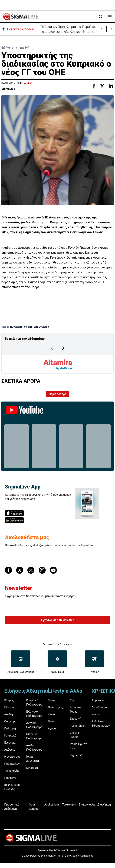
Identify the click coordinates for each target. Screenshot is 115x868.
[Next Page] (63, 348)
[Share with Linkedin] (111, 86)
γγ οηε (28, 327)
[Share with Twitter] (102, 86)
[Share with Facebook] (94, 86)
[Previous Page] (52, 348)
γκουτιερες (41, 327)
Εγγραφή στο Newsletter (58, 620)
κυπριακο (16, 327)
